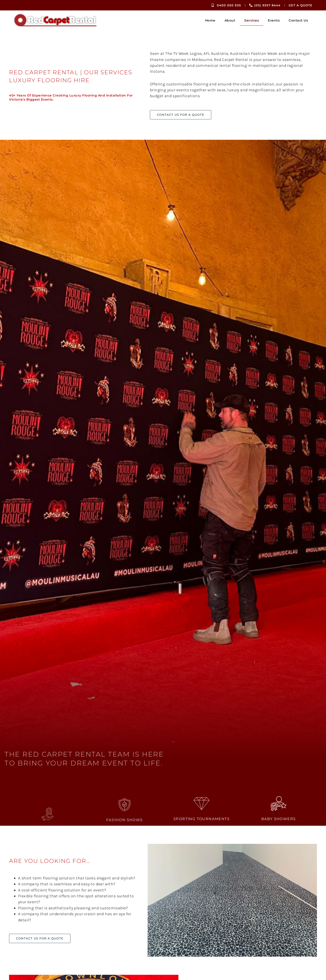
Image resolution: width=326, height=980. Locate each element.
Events (274, 20)
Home (210, 20)
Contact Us (298, 20)
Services (252, 20)
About (230, 20)
